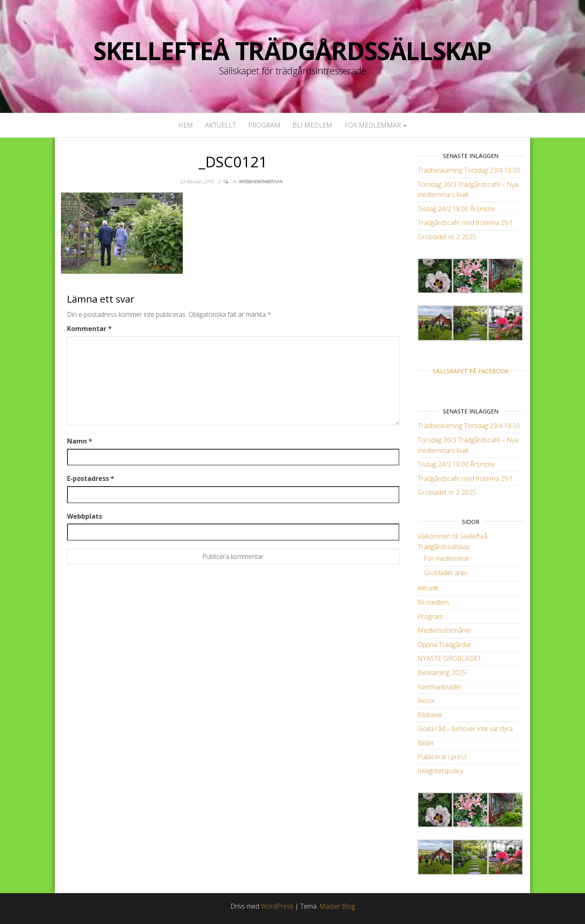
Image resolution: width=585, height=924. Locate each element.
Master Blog (337, 906)
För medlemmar (376, 125)
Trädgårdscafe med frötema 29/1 (466, 223)
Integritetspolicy (440, 771)
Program (264, 125)
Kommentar (89, 329)
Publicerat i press (442, 757)
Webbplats (84, 516)
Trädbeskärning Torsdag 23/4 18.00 (469, 170)
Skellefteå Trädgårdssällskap (292, 51)
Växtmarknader (440, 687)
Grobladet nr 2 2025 (447, 237)
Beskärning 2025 (442, 673)
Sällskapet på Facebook (471, 371)
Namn (80, 441)
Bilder (426, 743)
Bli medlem (312, 125)
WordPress (277, 906)
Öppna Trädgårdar (444, 645)
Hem (186, 125)
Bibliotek (430, 715)
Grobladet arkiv (446, 573)
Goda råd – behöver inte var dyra (465, 729)
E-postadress (91, 478)
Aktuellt (221, 125)
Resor (426, 701)
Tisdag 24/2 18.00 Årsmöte (456, 209)
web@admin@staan (261, 181)
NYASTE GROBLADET (450, 658)
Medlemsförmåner (445, 630)
